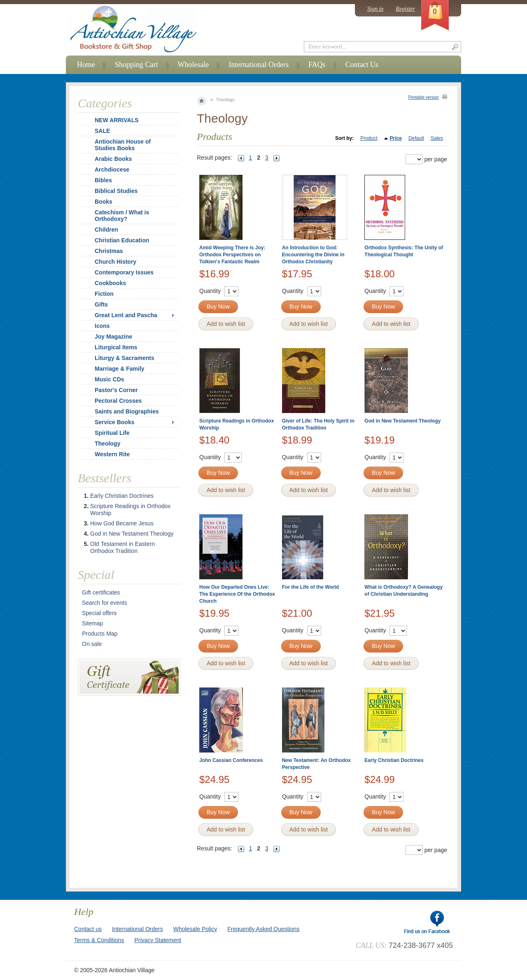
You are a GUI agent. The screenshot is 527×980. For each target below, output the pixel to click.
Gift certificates (101, 592)
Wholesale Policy (195, 929)
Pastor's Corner (116, 390)
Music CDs (110, 379)
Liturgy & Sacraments (125, 358)
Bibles (103, 180)
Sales (437, 138)
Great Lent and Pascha (126, 315)
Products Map (100, 634)
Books (104, 202)
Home (86, 65)
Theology (107, 444)
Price (396, 138)
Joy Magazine (113, 337)
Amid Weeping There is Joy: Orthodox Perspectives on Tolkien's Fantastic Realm (232, 255)
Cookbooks (110, 283)
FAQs (317, 65)
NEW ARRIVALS (117, 120)
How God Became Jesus (122, 523)
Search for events (105, 603)
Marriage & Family (120, 369)
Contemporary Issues (124, 272)
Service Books (115, 422)
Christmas (103, 251)
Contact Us (362, 65)
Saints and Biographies (127, 411)
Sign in (375, 9)
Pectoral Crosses (118, 401)
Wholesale (194, 65)
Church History (115, 262)
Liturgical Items (116, 347)
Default (416, 138)
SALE (102, 131)
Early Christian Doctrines (394, 760)
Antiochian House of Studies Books (123, 145)
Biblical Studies (116, 191)
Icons (102, 326)
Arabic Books (113, 159)
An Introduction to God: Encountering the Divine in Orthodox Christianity (313, 255)
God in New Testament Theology (402, 421)
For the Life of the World (310, 587)
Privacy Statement (158, 940)
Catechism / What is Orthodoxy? (122, 216)
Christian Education (122, 240)
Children (106, 230)
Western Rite (112, 454)
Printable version (424, 97)
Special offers (99, 613)
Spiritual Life (112, 433)
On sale (92, 644)
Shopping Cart (136, 65)
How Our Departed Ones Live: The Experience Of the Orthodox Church (237, 594)
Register (405, 9)
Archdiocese (112, 170)
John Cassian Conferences (231, 760)
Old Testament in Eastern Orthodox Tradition (122, 547)
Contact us (88, 929)
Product (369, 138)
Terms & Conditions (99, 940)
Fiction (104, 294)
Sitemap (92, 623)
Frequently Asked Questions (263, 929)
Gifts (101, 304)
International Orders (258, 65)
